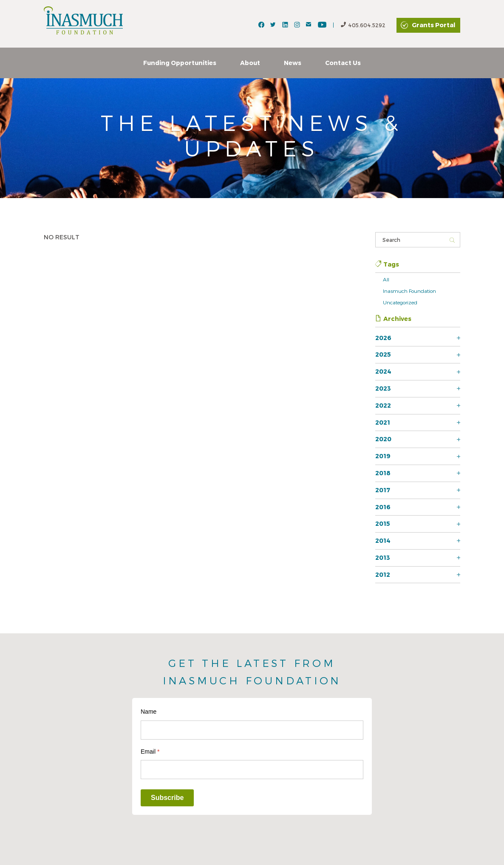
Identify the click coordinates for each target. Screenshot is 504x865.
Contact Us (343, 63)
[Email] (252, 770)
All (386, 279)
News (293, 63)
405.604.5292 (363, 25)
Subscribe (167, 798)
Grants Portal (433, 25)
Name (149, 712)
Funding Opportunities (180, 63)
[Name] (252, 730)
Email (150, 752)
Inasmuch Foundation (409, 291)
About (250, 63)
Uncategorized (400, 302)
